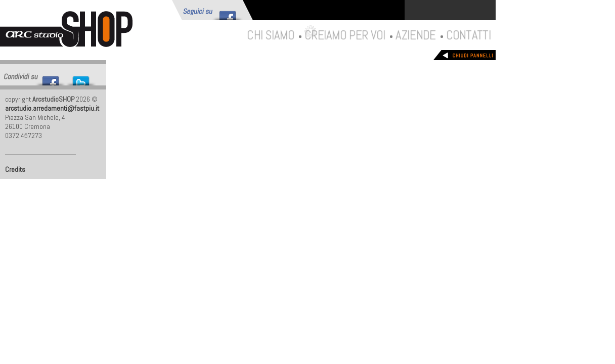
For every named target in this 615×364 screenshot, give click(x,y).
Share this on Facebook (51, 78)
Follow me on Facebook (228, 13)
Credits (15, 169)
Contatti (468, 35)
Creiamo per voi (345, 35)
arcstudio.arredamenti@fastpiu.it (52, 108)
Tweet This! (81, 78)
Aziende (415, 35)
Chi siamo (270, 35)
